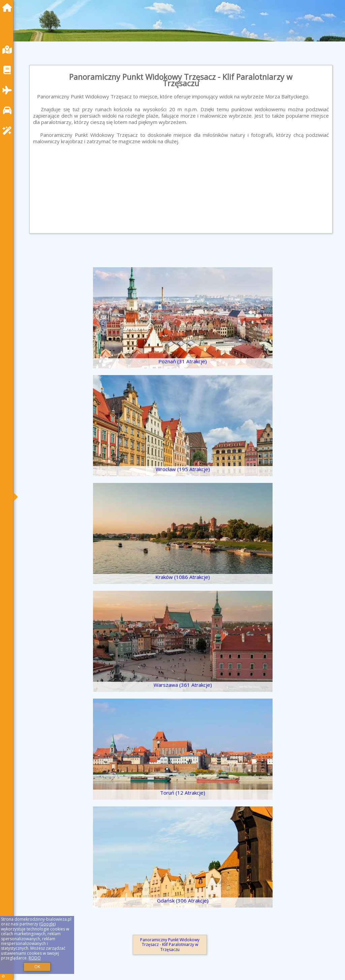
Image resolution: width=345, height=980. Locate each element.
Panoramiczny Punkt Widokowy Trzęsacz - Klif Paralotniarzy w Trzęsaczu (170, 945)
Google (48, 924)
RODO (35, 958)
